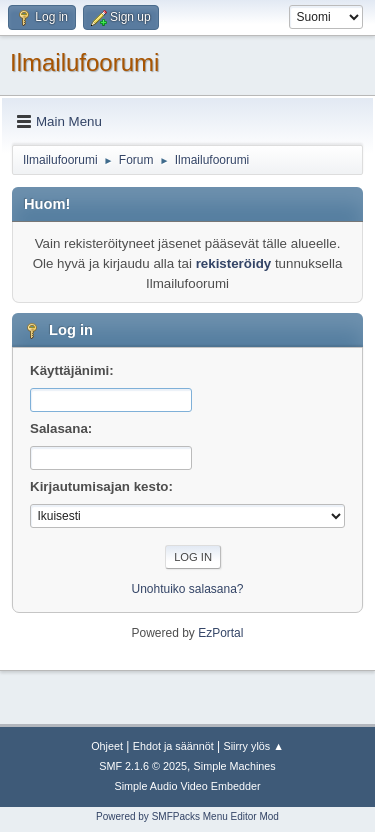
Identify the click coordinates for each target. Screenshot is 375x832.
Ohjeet (107, 746)
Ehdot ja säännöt (173, 746)
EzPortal (220, 633)
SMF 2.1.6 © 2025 (143, 766)
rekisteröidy (234, 263)
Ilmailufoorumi (84, 62)
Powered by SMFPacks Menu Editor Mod (187, 816)
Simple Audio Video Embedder (187, 786)
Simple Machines (235, 766)
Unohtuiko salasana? (188, 589)
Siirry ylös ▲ (253, 746)
